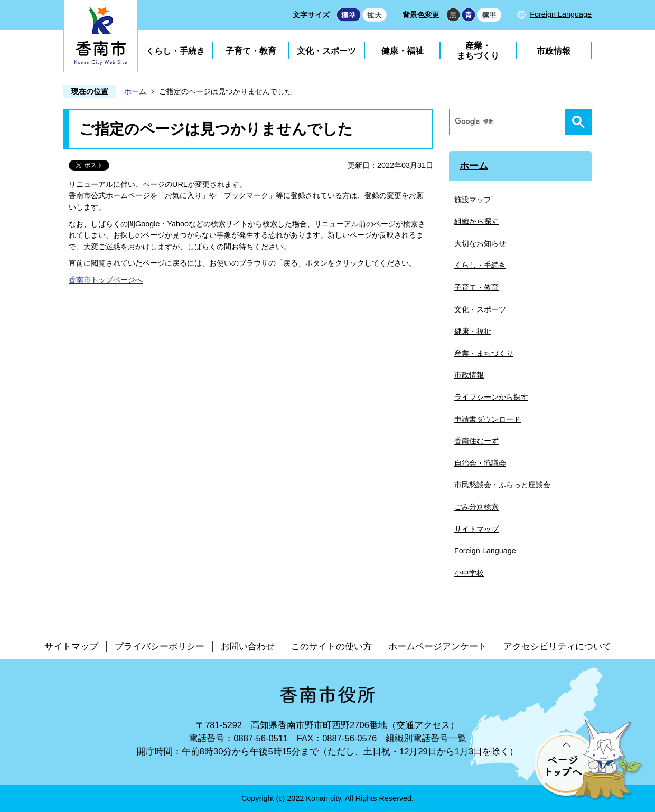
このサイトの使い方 (331, 646)
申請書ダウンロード (488, 419)
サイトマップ (476, 529)
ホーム (135, 91)
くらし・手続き (175, 51)
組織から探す (476, 221)
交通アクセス (423, 725)
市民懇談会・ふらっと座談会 (502, 485)
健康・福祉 (403, 51)
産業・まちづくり (478, 51)
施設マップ (473, 200)
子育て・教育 (251, 51)
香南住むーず (476, 441)
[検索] (510, 122)
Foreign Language (561, 14)
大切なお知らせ (480, 243)
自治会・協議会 (480, 463)
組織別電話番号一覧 (426, 738)
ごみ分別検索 (476, 507)
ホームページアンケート (438, 646)
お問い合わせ (248, 646)
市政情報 (554, 51)
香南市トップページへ (106, 280)
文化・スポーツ (326, 51)
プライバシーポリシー (160, 646)
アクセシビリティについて (557, 646)
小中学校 (469, 573)
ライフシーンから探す (491, 397)
